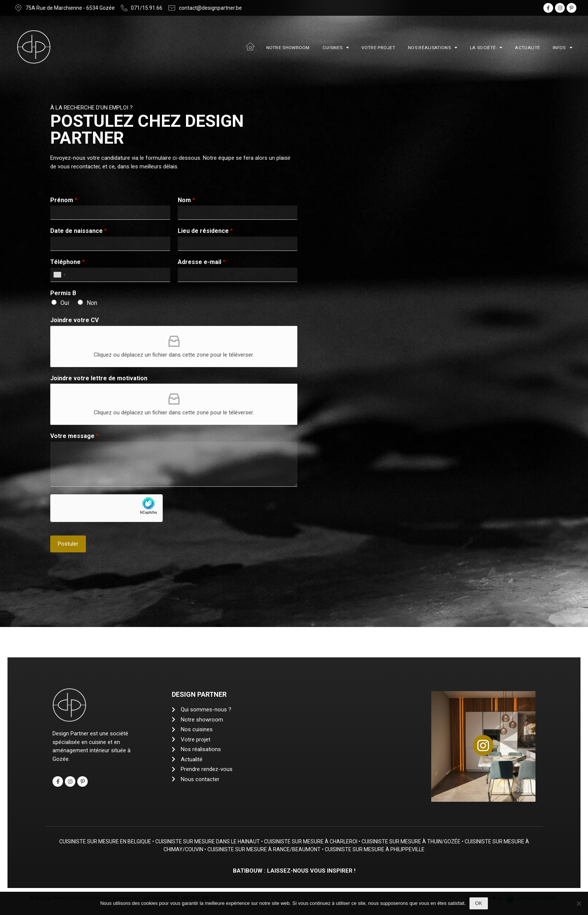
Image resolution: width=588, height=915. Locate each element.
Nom (186, 200)
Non (92, 303)
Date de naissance (79, 231)
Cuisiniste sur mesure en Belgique (107, 841)
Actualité (527, 48)
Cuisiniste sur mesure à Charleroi (313, 841)
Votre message (74, 436)
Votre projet (378, 48)
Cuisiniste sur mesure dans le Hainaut (210, 841)
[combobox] (59, 275)
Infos (562, 48)
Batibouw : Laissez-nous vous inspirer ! (294, 871)
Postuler (68, 544)
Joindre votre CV (74, 320)
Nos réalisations (433, 48)
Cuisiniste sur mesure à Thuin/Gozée (413, 841)
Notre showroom (288, 48)
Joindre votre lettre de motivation (99, 378)
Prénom (64, 200)
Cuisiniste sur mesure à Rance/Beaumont (267, 849)
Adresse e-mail (202, 262)
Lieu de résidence (205, 231)
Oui (65, 303)
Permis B (63, 293)
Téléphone (67, 262)
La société (486, 48)
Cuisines (336, 48)
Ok (479, 903)
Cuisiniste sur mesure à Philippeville (377, 849)
